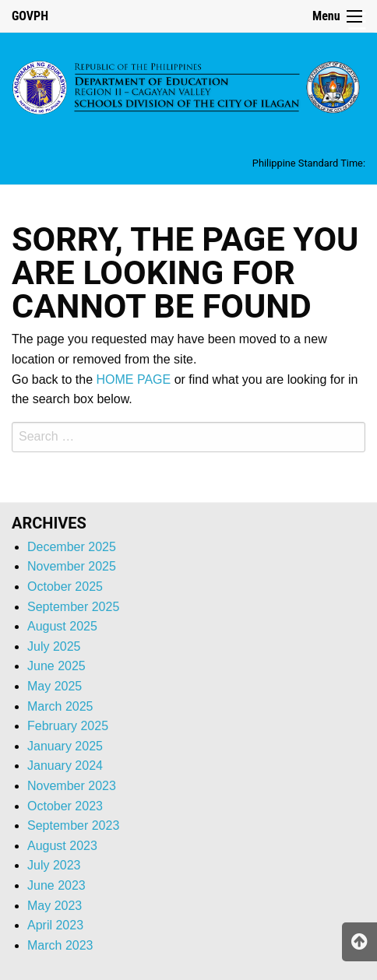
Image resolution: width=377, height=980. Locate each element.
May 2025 (55, 686)
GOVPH (30, 16)
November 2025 (72, 566)
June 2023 (56, 885)
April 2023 (55, 925)
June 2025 (56, 666)
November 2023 (72, 786)
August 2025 (62, 626)
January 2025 (65, 746)
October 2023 (65, 806)
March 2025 (60, 706)
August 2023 (62, 846)
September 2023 (73, 825)
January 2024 (65, 766)
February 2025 (68, 726)
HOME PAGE (134, 379)
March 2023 (60, 945)
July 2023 (54, 865)
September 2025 (73, 607)
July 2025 (54, 646)
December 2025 (72, 547)
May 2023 (55, 906)
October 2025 (65, 587)
